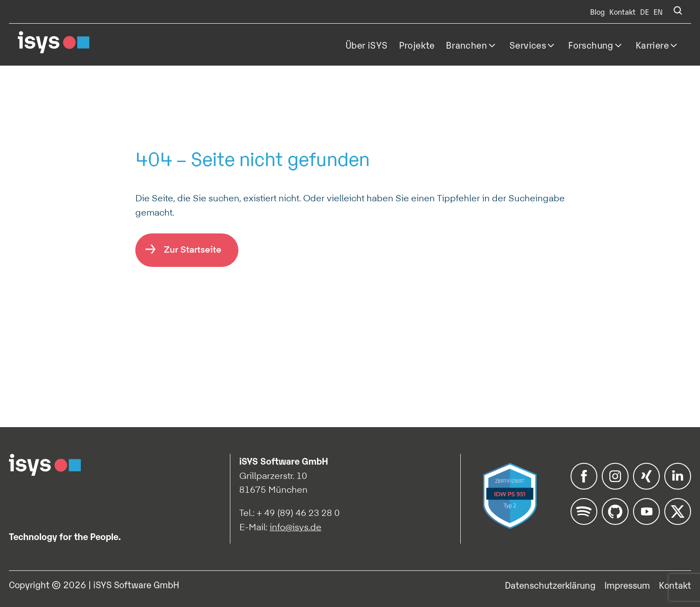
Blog (598, 12)
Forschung (591, 45)
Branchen (467, 45)
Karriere (652, 45)
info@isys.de (296, 527)
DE (645, 12)
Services (528, 45)
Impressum (627, 585)
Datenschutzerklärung (550, 585)
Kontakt (623, 12)
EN (658, 12)
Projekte (417, 45)
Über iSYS (367, 45)
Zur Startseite (193, 249)
